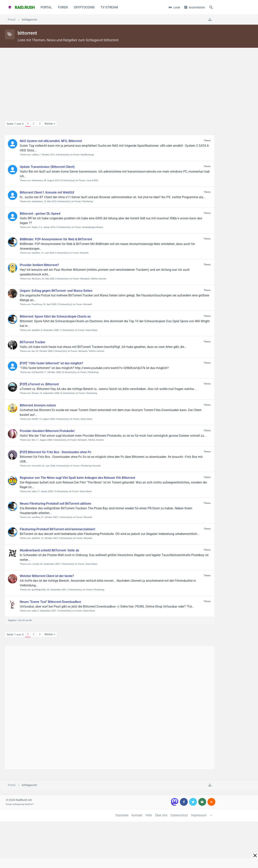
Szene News (92, 330)
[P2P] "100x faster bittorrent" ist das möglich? (51, 363)
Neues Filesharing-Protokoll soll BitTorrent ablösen (55, 504)
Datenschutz (179, 815)
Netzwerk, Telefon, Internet (93, 279)
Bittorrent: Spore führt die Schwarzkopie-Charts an (55, 316)
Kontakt (137, 815)
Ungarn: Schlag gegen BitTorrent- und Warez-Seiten (56, 291)
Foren (63, 7)
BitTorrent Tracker (33, 342)
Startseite (122, 815)
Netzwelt (84, 253)
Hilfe (149, 815)
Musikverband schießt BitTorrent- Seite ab (49, 550)
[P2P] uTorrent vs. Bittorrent (39, 384)
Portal (46, 7)
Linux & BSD (92, 181)
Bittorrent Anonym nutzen (38, 405)
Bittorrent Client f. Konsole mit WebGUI (47, 192)
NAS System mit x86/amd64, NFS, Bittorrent (51, 141)
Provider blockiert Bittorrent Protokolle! (47, 431)
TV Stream (109, 7)
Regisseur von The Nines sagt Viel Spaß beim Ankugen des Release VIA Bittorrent (77, 478)
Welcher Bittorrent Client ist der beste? (47, 576)
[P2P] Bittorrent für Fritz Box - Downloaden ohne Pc (55, 452)
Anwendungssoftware (93, 227)
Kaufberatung (87, 155)
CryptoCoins (84, 7)
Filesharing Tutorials (91, 466)
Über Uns (161, 815)
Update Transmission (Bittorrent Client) (47, 167)
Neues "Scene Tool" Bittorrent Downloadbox (50, 602)
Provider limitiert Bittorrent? (39, 265)
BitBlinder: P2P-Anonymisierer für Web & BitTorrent (56, 239)
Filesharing (87, 201)
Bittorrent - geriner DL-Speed (40, 214)
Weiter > (50, 124)
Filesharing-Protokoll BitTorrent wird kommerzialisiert (57, 529)
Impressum (199, 815)
